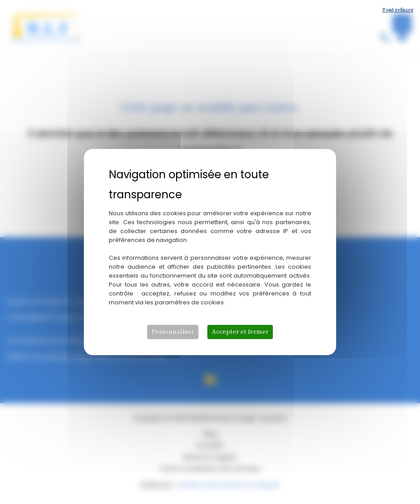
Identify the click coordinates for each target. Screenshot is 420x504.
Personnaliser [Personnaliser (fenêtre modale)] (173, 332)
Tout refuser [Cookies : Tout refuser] (398, 10)
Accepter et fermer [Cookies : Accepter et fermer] (240, 332)
